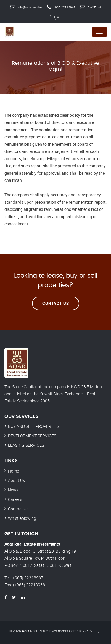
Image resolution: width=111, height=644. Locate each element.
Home (13, 471)
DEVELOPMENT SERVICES (32, 436)
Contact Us (56, 303)
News (13, 490)
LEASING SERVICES (26, 445)
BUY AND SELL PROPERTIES (34, 426)
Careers (15, 499)
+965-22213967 (64, 7)
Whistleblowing (22, 518)
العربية (55, 17)
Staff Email (94, 7)
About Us (16, 480)
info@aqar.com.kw (30, 7)
